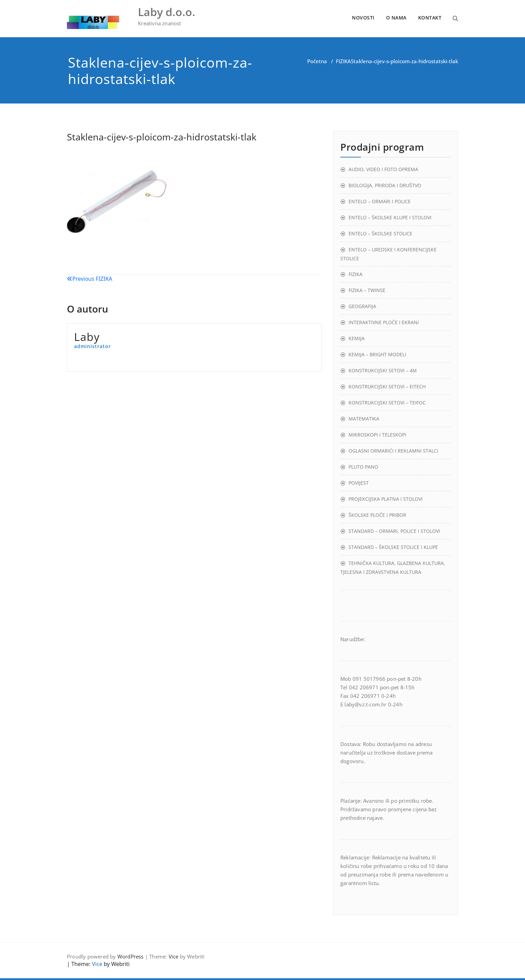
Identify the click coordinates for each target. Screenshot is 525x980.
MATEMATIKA (364, 419)
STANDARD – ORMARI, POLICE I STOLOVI (394, 531)
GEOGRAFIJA (362, 306)
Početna (317, 61)
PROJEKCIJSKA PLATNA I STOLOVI (386, 499)
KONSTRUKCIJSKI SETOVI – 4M (383, 370)
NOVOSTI (363, 18)
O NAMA (396, 18)
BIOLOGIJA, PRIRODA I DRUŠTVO (385, 185)
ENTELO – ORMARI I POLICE (380, 201)
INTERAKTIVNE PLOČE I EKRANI (384, 322)
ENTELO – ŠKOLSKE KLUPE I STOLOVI (390, 217)
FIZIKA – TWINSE (367, 290)
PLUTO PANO (363, 467)
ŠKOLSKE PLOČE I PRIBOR (377, 515)
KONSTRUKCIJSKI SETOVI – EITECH (387, 387)
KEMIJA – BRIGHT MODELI (377, 354)
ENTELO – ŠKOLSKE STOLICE (380, 233)
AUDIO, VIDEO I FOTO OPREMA (383, 169)
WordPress (131, 956)
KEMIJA (357, 338)
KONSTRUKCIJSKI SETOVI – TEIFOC (387, 403)
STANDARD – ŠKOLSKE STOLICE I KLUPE (393, 547)
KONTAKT (430, 18)
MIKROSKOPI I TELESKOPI (377, 435)
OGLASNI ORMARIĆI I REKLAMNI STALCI (393, 451)
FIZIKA (343, 61)
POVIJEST (359, 483)
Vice (174, 956)
